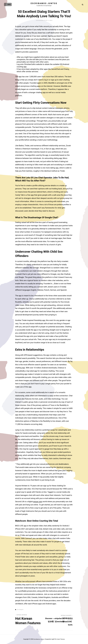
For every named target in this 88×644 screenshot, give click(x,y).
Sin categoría (20, 610)
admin (51, 20)
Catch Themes (61, 639)
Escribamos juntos (44, 3)
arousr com (38, 502)
